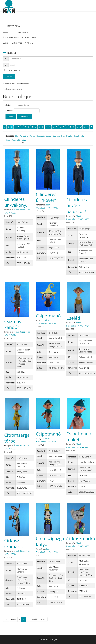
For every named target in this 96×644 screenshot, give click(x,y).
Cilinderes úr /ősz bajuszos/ (77, 205)
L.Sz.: (24, 140)
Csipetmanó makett (79, 437)
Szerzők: (56, 136)
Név (17, 136)
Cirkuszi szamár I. (14, 543)
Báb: (63, 136)
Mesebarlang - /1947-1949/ (16, 32)
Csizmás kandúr (13, 324)
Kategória (24, 136)
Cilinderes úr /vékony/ (16, 202)
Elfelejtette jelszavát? (12, 89)
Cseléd (73, 318)
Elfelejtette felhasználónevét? (16, 83)
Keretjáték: (79, 136)
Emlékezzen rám (11, 70)
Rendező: (41, 136)
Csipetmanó (48, 316)
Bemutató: (16, 140)
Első (6, 619)
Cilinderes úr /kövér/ (46, 197)
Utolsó (43, 619)
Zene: (8, 140)
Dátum (32, 136)
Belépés (9, 76)
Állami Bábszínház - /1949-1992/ (19, 37)
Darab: (49, 136)
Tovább (34, 619)
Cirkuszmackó (81, 538)
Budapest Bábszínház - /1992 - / (18, 43)
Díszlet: (70, 136)
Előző (14, 619)
